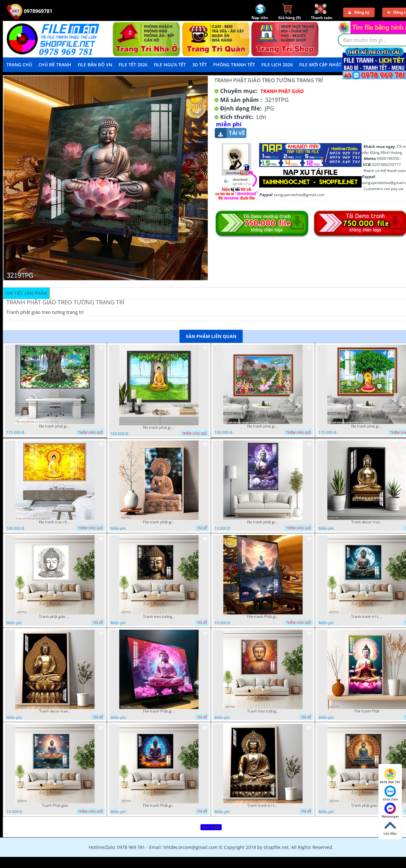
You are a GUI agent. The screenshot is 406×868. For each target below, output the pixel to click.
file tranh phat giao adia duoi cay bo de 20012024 (159, 427)
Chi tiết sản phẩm (26, 293)
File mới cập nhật (320, 65)
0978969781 (29, 11)
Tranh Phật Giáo (282, 91)
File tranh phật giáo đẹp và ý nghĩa (159, 522)
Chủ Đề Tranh (55, 65)
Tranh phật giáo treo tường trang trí (367, 805)
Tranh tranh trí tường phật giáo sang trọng (367, 617)
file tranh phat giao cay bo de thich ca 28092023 (367, 426)
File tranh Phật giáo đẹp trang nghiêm (159, 805)
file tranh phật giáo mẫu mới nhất (263, 522)
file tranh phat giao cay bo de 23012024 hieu (55, 426)
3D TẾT (200, 65)
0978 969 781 (390, 776)
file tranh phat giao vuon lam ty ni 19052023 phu (263, 426)
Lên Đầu (390, 828)
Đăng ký (359, 12)
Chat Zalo (390, 793)
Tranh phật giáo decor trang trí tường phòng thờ (55, 617)
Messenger (390, 811)
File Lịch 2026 (277, 65)
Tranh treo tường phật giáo (159, 617)
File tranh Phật (367, 711)
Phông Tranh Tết (234, 65)
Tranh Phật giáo (55, 805)
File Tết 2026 (133, 65)
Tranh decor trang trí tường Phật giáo (367, 522)
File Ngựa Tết (170, 65)
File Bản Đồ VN (95, 65)
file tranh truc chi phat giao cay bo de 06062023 (55, 522)
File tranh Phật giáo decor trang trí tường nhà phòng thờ (263, 617)
